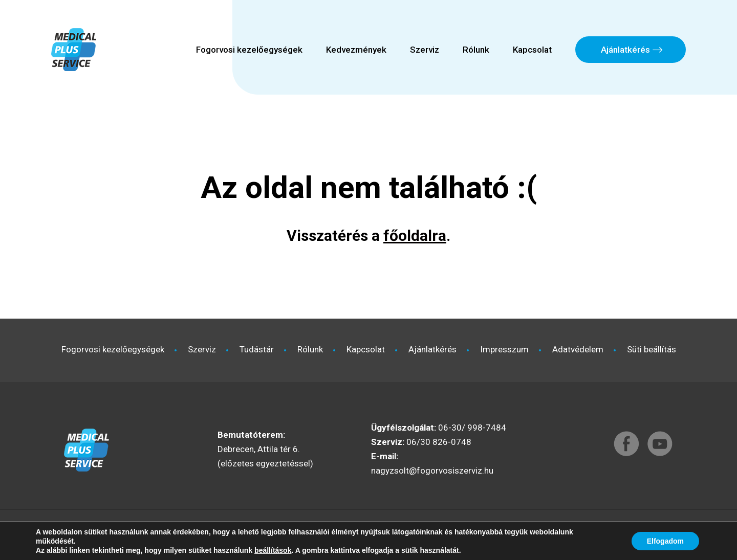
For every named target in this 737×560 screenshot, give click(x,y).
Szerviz (425, 50)
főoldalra (415, 236)
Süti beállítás (652, 349)
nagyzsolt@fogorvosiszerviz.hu (432, 471)
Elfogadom (665, 541)
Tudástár (257, 349)
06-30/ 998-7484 (472, 428)
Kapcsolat (532, 50)
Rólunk (476, 50)
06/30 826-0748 (439, 442)
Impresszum (504, 349)
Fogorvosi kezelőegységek (249, 50)
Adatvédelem (578, 349)
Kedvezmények (356, 50)
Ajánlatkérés (625, 50)
